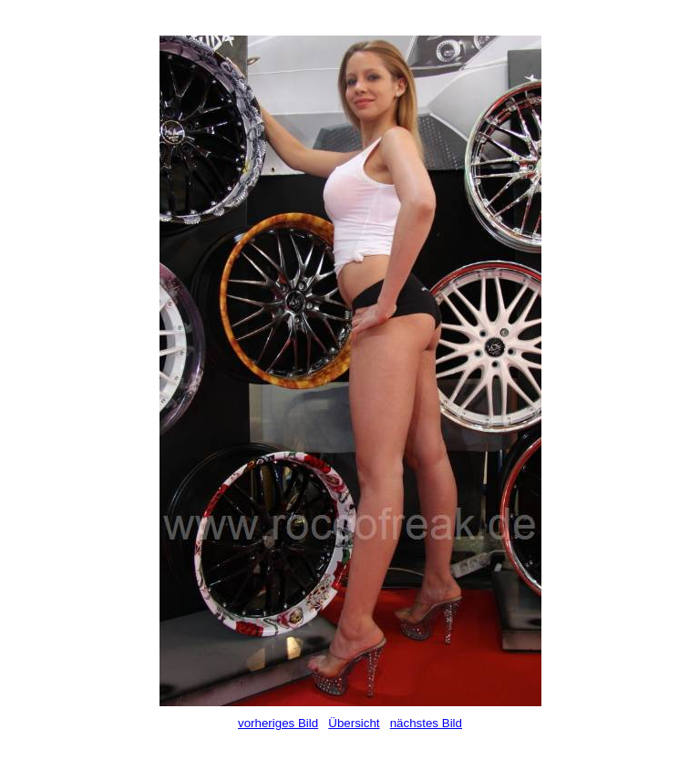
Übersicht (354, 723)
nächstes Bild (426, 723)
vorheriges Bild (278, 723)
